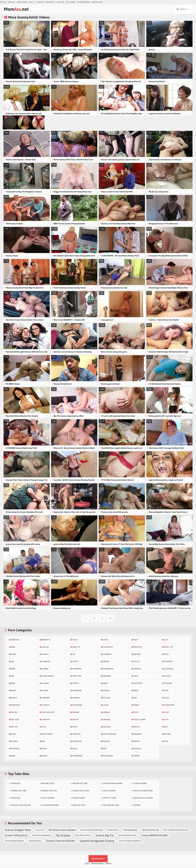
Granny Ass (40, 830)
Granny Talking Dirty (16, 836)
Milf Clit (32, 2)
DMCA (108, 864)
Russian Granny (113, 830)
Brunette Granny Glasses (62, 830)
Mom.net (17, 9)
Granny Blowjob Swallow (14, 841)
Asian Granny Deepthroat (42, 836)
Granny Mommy (22, 2)
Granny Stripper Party (18, 830)
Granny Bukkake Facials (128, 836)
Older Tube (60, 2)
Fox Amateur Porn (84, 2)
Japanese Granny (35, 841)
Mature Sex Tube (97, 2)
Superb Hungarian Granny (97, 841)
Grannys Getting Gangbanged (92, 830)
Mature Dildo (50, 2)
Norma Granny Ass (150, 830)
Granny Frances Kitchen (60, 841)
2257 (87, 864)
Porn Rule (11, 2)
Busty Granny (71, 2)
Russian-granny (130, 830)
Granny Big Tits (105, 836)
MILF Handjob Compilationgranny (176, 830)
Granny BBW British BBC (155, 836)
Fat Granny (63, 836)
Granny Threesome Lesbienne (130, 841)
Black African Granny (83, 836)
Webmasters (98, 864)
